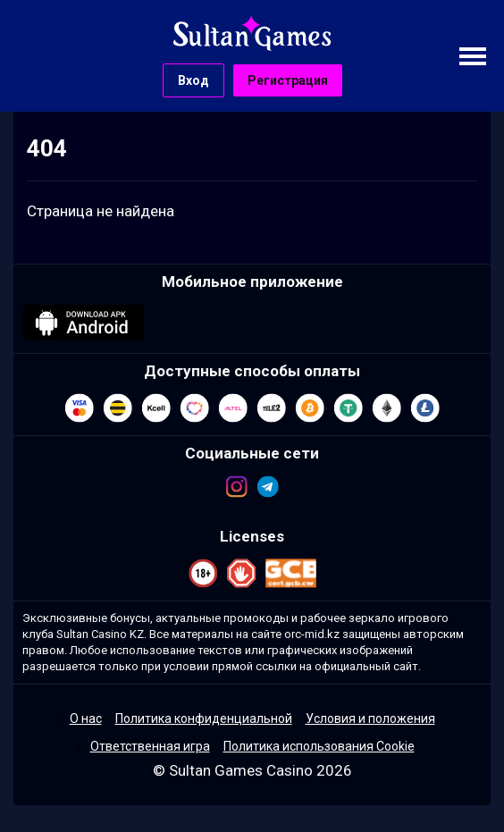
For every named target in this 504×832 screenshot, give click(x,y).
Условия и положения (370, 719)
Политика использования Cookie (319, 746)
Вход (193, 80)
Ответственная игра (150, 746)
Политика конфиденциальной (204, 719)
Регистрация (288, 80)
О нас (86, 719)
